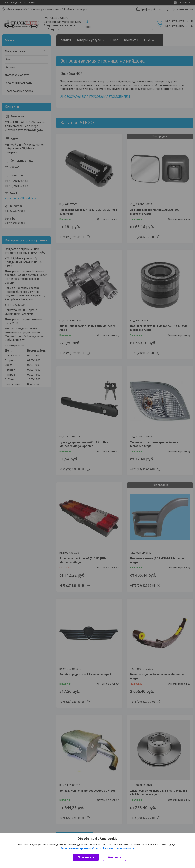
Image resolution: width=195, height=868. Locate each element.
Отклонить (115, 857)
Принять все (86, 857)
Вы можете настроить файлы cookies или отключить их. (96, 848)
